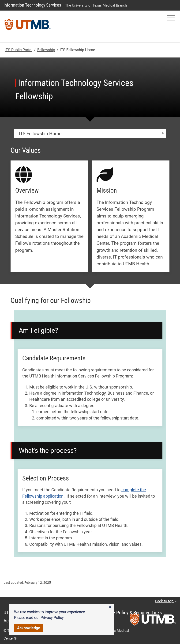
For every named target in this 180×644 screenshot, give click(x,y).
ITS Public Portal (19, 50)
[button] (110, 607)
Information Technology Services (32, 5)
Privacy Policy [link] (52, 618)
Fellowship (46, 50)
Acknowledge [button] (29, 628)
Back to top (166, 601)
